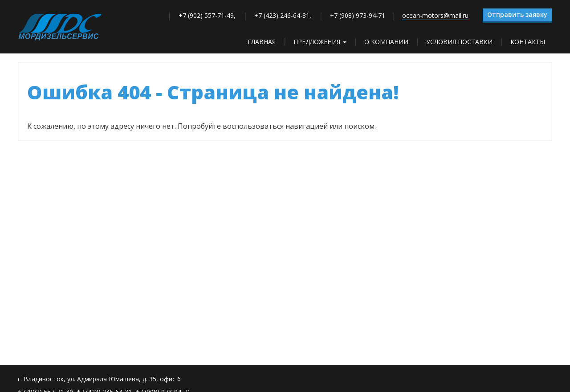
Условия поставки (459, 42)
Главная (262, 42)
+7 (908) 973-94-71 (358, 15)
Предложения (320, 42)
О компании (386, 42)
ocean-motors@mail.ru (435, 15)
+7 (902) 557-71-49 (206, 15)
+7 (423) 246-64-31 (282, 15)
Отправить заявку (517, 14)
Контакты (528, 42)
